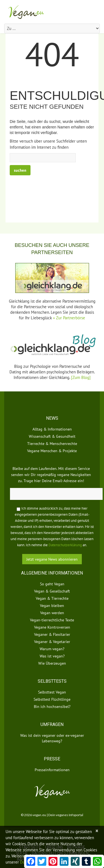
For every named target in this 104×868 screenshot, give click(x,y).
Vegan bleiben (52, 606)
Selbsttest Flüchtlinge (52, 699)
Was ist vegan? (52, 656)
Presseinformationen (52, 770)
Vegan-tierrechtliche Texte (52, 620)
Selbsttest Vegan (52, 692)
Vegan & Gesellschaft (52, 591)
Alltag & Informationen (52, 429)
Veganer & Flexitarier (52, 634)
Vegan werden (52, 613)
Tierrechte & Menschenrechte (52, 444)
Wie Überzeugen (52, 663)
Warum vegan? (52, 649)
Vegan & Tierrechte (52, 598)
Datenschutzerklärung (65, 545)
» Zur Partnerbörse (69, 318)
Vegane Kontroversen (52, 627)
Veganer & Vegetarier (52, 642)
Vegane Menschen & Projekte (52, 451)
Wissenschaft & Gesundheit (52, 436)
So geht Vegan (52, 584)
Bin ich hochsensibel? (52, 707)
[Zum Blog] (81, 377)
